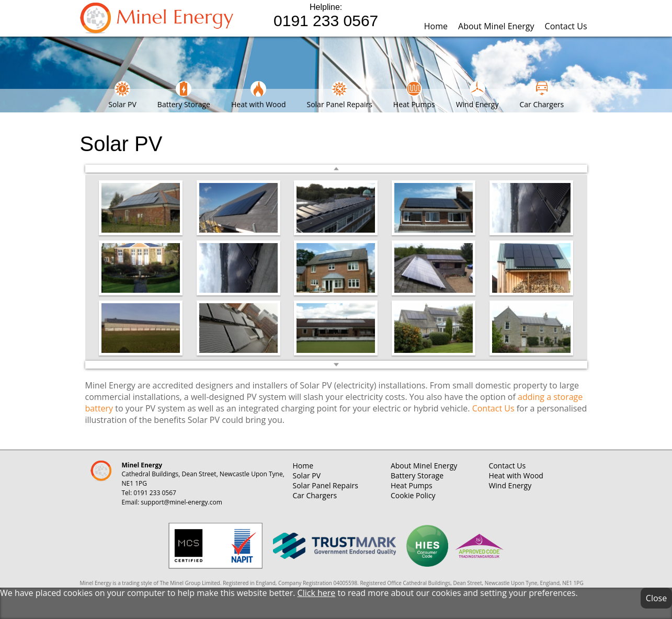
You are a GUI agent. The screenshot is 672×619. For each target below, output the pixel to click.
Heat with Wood (259, 95)
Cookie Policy (413, 495)
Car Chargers (542, 95)
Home (436, 26)
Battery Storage (184, 95)
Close (656, 598)
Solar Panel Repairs (339, 95)
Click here (317, 593)
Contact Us (566, 26)
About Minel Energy (496, 26)
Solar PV (122, 95)
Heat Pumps (414, 95)
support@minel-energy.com (181, 502)
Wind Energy (477, 95)
